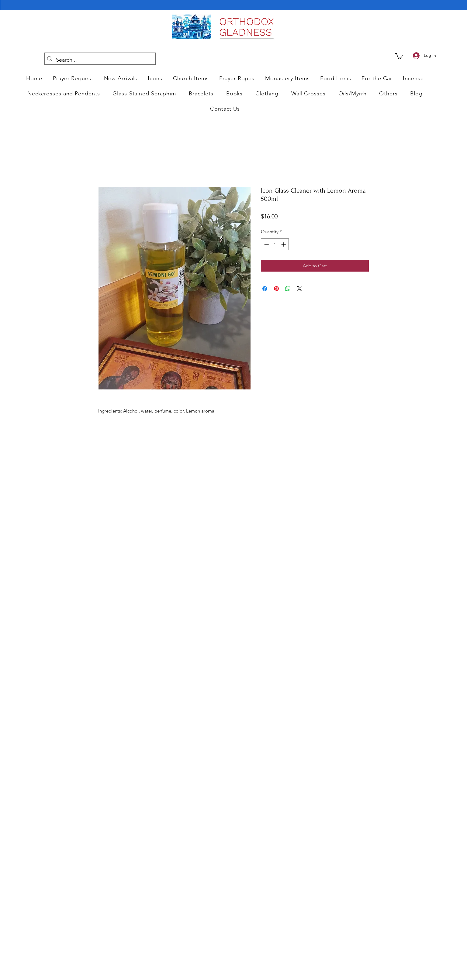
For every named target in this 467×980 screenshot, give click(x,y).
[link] (399, 56)
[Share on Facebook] (265, 289)
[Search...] (99, 60)
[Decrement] (266, 244)
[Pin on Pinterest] (276, 289)
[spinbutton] (275, 244)
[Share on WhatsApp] (288, 289)
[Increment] (284, 244)
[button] (155, 78)
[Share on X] (299, 289)
